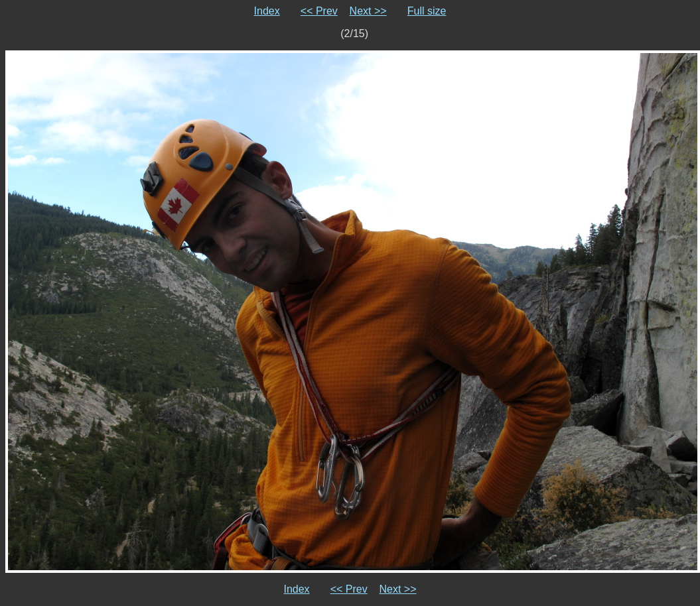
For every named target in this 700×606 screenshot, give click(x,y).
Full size (427, 11)
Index (267, 11)
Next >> (368, 11)
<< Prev (319, 11)
